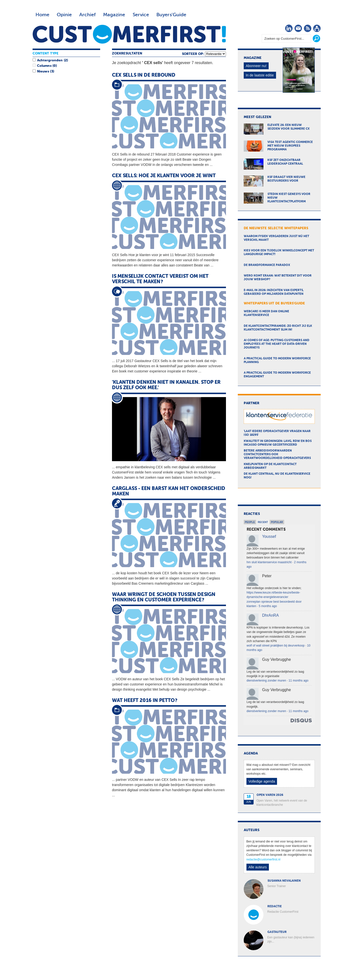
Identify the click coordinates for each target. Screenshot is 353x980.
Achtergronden (50, 60)
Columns (44, 66)
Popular (277, 522)
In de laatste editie (260, 75)
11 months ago (298, 681)
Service (141, 15)
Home (42, 15)
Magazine (114, 15)
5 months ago (268, 606)
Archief (87, 15)
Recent (263, 522)
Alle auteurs (258, 867)
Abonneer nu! (256, 66)
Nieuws (43, 71)
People (250, 522)
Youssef (269, 536)
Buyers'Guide (171, 15)
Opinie (64, 15)
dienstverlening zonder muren (266, 681)
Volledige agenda (262, 781)
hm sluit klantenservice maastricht (269, 562)
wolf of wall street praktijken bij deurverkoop (276, 646)
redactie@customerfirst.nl (263, 859)
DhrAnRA (271, 615)
